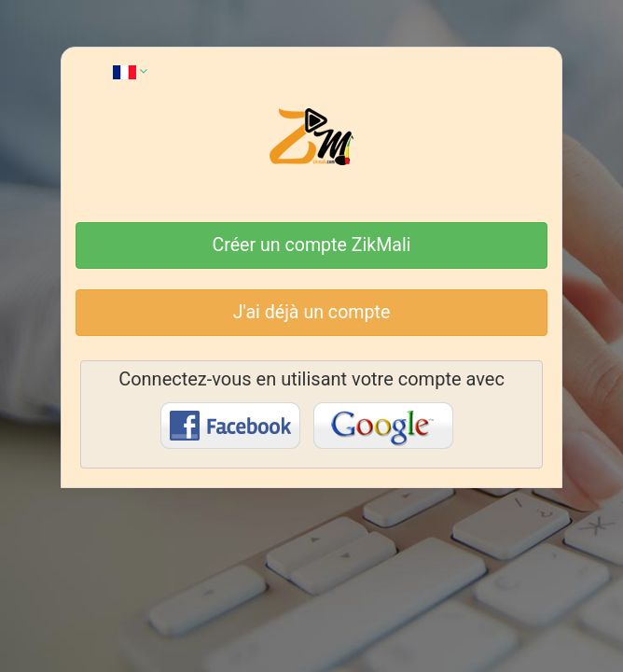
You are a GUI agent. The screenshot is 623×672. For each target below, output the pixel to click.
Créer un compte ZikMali (312, 245)
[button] (130, 71)
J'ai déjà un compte (312, 312)
